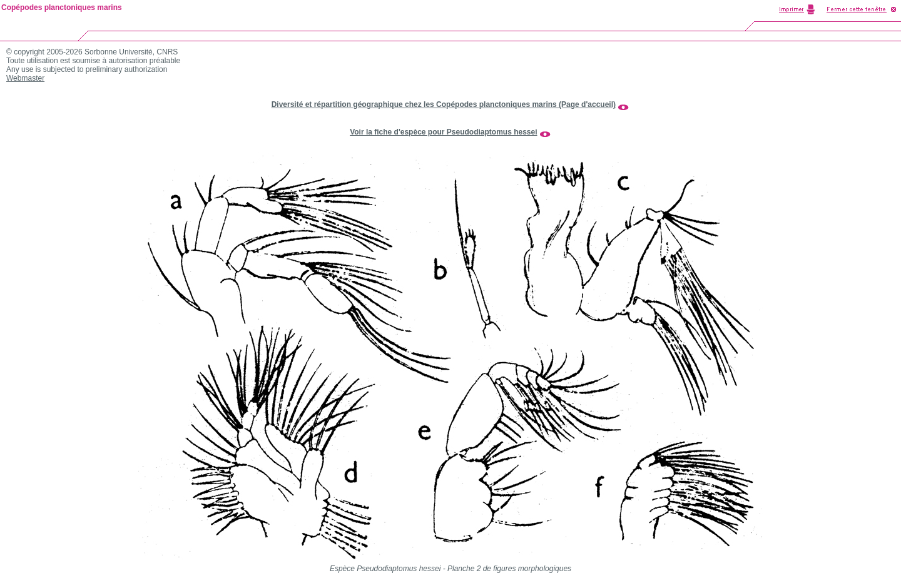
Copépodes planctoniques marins (62, 8)
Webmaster (25, 78)
